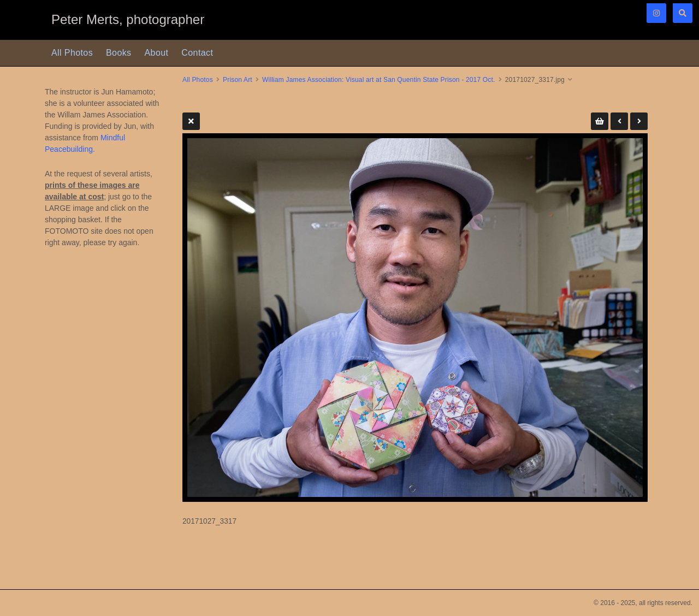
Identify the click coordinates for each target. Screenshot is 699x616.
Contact (197, 53)
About (157, 53)
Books (119, 53)
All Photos (72, 53)
